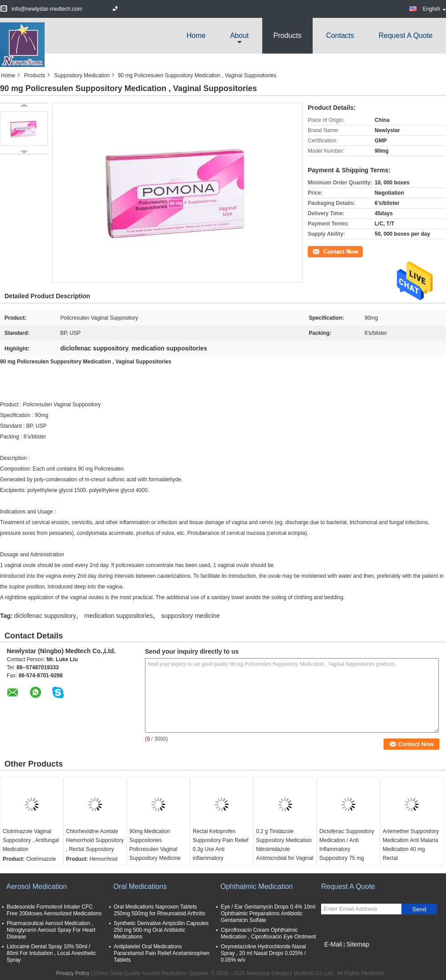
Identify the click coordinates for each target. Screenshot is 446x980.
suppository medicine (190, 616)
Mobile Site (337, 955)
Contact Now (323, 251)
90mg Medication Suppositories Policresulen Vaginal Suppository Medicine (155, 845)
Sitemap (357, 944)
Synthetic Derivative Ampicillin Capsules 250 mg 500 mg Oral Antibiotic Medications (161, 930)
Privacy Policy (73, 973)
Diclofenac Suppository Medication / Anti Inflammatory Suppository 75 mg (347, 845)
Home (196, 35)
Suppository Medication (82, 75)
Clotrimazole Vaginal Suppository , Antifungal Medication (31, 840)
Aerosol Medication (37, 886)
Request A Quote (406, 35)
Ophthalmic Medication (257, 886)
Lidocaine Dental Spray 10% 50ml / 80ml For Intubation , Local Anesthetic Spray (52, 953)
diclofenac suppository (45, 616)
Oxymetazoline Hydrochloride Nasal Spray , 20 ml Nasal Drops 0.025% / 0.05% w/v (263, 953)
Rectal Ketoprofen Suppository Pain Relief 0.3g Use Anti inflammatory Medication (221, 849)
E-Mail (333, 944)
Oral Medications (140, 886)
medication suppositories (119, 616)
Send (419, 909)
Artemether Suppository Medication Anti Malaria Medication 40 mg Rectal (411, 845)
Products (287, 35)
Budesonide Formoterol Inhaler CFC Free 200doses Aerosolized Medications (54, 910)
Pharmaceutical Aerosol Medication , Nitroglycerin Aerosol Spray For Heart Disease (51, 930)
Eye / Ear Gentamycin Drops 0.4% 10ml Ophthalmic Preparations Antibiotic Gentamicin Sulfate (268, 913)
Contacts (340, 35)
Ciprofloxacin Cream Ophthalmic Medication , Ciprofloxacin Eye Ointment (268, 933)
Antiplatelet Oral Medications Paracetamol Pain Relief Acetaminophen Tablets (162, 953)
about (240, 35)
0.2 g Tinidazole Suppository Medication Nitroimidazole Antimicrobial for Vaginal (285, 845)
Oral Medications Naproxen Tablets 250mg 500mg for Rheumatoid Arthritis (159, 910)
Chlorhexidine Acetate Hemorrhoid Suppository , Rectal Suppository (95, 840)
